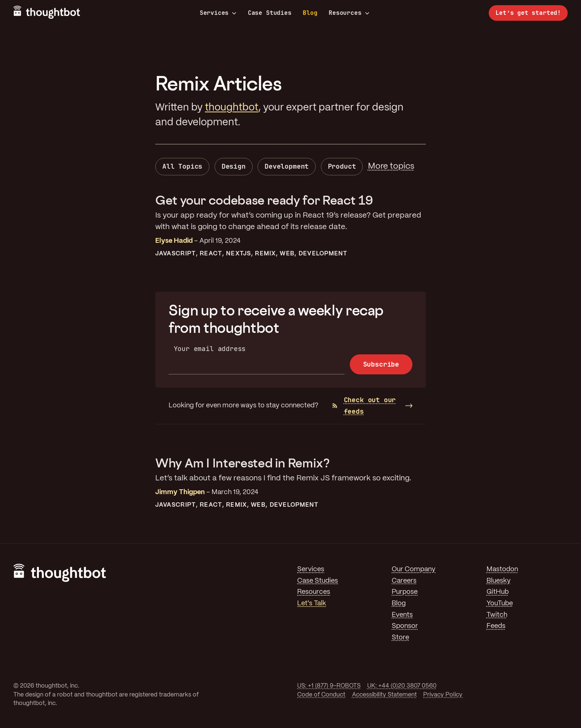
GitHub (498, 592)
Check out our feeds (364, 406)
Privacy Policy (443, 695)
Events (402, 615)
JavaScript (175, 254)
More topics (391, 166)
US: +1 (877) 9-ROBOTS (329, 686)
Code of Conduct (321, 695)
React (211, 254)
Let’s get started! (528, 13)
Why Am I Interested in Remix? (243, 463)
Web (287, 254)
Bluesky (499, 581)
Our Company (414, 569)
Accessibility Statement (384, 695)
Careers (404, 581)
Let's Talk (312, 603)
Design (234, 166)
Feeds (496, 626)
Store (400, 638)
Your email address (210, 349)
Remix (265, 254)
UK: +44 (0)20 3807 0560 (402, 686)
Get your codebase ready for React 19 (264, 200)
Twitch (497, 615)
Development (287, 166)
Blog (310, 13)
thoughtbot (232, 108)
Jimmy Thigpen (180, 492)
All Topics (182, 166)
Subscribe (381, 364)
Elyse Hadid (174, 241)
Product (342, 166)
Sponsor (405, 626)
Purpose (405, 592)
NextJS (238, 254)
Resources (349, 13)
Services (218, 13)
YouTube (500, 603)
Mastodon (502, 569)
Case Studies (270, 13)
